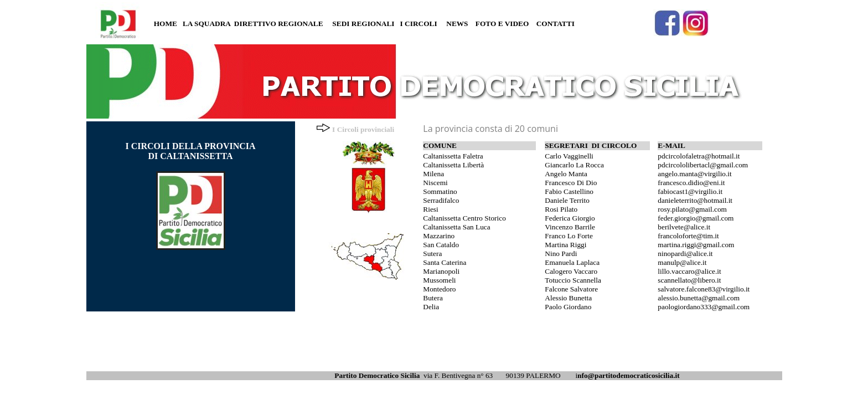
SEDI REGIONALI (363, 24)
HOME (166, 24)
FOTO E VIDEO (502, 24)
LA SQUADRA (206, 24)
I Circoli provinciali (363, 129)
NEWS (457, 24)
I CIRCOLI (419, 24)
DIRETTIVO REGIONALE (279, 24)
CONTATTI (556, 24)
